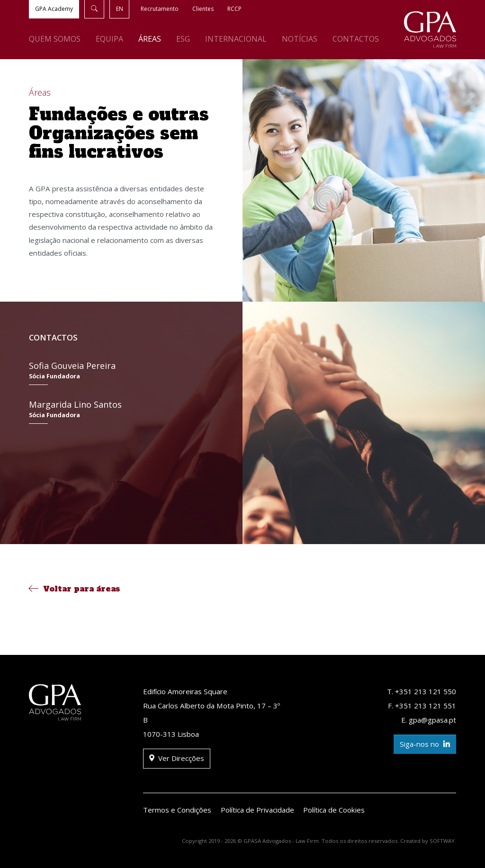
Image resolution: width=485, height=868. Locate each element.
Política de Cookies (334, 810)
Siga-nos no (425, 744)
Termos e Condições (177, 810)
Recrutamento (160, 9)
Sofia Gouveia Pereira (121, 372)
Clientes (203, 9)
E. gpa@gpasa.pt (429, 720)
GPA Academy (54, 9)
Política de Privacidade (257, 810)
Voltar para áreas (74, 589)
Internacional (236, 39)
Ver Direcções (177, 758)
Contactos (356, 39)
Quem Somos (55, 39)
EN (120, 9)
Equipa (109, 39)
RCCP (234, 9)
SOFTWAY (442, 841)
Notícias (300, 39)
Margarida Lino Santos (121, 411)
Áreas (150, 39)
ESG (183, 39)
